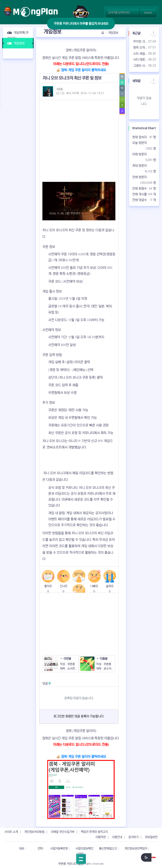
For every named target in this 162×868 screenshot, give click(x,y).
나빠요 (94, 577)
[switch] (148, 857)
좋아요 (48, 577)
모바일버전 (151, 837)
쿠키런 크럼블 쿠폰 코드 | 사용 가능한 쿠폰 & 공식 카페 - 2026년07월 (140, 42)
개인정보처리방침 (34, 832)
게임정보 (113, 33)
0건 (60, 93)
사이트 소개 (11, 832)
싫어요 (79, 577)
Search (148, 13)
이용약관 (101, 837)
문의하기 (134, 837)
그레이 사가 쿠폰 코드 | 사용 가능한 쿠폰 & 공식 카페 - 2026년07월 (140, 66)
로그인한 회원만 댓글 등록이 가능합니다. (79, 711)
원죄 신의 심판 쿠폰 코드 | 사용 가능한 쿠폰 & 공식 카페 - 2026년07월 (140, 47)
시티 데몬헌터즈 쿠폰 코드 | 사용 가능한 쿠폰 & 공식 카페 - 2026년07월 (140, 60)
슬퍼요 (110, 577)
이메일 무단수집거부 (63, 832)
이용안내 (117, 837)
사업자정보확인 (84, 849)
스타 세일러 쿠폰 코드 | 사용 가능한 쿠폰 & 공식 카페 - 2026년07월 (140, 54)
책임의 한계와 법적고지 (94, 832)
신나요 (63, 577)
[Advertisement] (18, 125)
